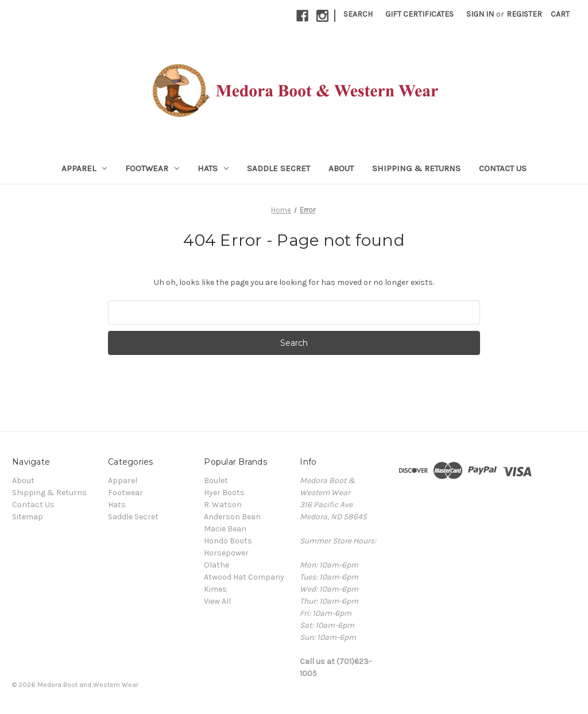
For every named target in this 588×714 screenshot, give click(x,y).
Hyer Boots (224, 493)
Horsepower (226, 553)
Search (358, 14)
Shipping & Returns (416, 168)
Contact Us (503, 168)
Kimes (215, 589)
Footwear (152, 168)
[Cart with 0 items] (560, 14)
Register (524, 14)
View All (217, 601)
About (341, 168)
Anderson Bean (232, 517)
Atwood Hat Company (244, 577)
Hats (213, 168)
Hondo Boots (228, 541)
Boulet (216, 480)
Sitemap (28, 517)
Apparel (84, 168)
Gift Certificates (419, 14)
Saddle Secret (278, 168)
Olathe (216, 565)
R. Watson (223, 505)
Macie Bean (225, 529)
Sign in (480, 14)
